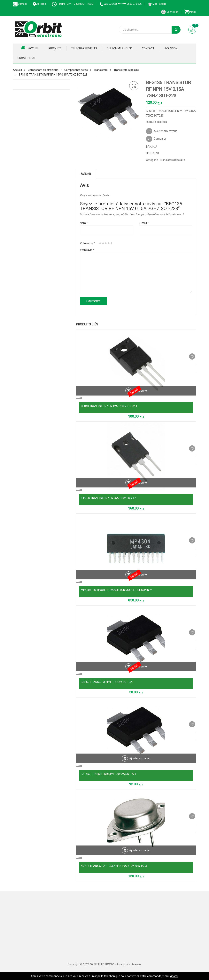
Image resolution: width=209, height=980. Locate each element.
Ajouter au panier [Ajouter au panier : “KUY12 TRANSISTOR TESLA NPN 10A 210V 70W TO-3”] (140, 858)
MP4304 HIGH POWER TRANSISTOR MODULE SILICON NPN (117, 590)
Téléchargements (84, 48)
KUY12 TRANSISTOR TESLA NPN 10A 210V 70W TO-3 (114, 866)
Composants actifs (76, 70)
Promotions (26, 58)
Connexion (170, 12)
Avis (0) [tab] (86, 174)
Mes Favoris (157, 4)
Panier (190, 12)
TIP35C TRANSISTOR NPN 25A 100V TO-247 (108, 498)
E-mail (144, 223)
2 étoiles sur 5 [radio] (103, 243)
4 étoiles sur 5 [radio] (109, 243)
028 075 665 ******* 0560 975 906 (120, 4)
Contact (20, 4)
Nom (84, 223)
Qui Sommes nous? (120, 48)
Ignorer (174, 976)
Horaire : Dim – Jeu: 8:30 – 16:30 (72, 4)
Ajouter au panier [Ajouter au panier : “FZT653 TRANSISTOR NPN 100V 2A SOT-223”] (140, 766)
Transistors (101, 70)
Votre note (87, 243)
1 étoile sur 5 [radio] (100, 243)
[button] (134, 86)
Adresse (39, 4)
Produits (55, 48)
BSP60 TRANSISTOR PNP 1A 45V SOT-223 (107, 682)
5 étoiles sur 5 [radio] (112, 243)
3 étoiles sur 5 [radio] (106, 243)
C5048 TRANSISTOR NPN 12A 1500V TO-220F (109, 406)
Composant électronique (43, 70)
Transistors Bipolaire (126, 70)
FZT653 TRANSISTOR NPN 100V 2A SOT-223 (108, 774)
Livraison (171, 48)
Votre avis (87, 250)
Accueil (30, 48)
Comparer (160, 139)
